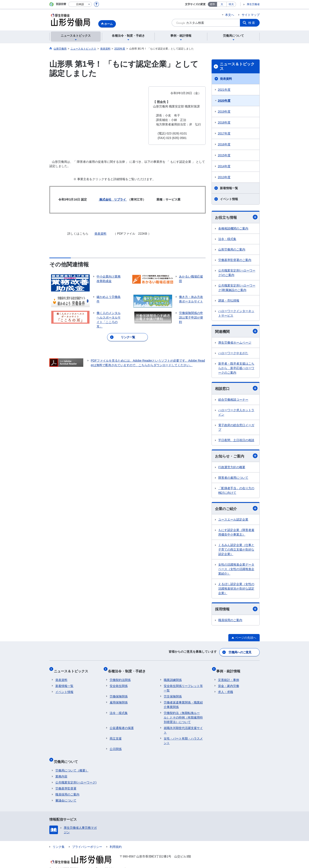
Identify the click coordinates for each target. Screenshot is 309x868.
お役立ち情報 (236, 217)
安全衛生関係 (119, 683)
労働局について (67, 757)
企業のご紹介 (236, 510)
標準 (212, 4)
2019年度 (224, 112)
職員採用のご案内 (230, 622)
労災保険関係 (173, 693)
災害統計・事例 (229, 677)
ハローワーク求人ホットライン (236, 413)
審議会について (66, 794)
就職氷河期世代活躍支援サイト (183, 727)
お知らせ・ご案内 (236, 457)
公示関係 (116, 746)
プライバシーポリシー (87, 840)
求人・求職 (226, 689)
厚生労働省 (253, 4)
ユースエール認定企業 (233, 521)
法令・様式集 (227, 239)
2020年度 (224, 101)
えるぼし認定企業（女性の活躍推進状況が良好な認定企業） (236, 590)
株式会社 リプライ (113, 199)
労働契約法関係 (120, 677)
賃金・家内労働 (229, 683)
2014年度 (224, 166)
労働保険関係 (119, 693)
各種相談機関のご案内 (233, 229)
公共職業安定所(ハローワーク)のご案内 (237, 273)
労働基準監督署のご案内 (235, 260)
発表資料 (100, 234)
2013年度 (224, 177)
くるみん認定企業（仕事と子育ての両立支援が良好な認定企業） (236, 551)
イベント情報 (229, 199)
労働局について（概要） (72, 764)
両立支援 (116, 735)
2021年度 (224, 90)
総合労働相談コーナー (233, 400)
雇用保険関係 (119, 699)
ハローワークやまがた (233, 354)
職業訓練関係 (173, 677)
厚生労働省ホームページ (235, 343)
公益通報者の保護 (122, 725)
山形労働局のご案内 (232, 250)
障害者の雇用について (233, 479)
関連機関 (236, 332)
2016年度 (224, 144)
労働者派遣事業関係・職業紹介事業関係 (183, 702)
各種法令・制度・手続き (129, 670)
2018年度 (224, 122)
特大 (231, 4)
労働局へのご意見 (240, 653)
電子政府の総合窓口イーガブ (236, 428)
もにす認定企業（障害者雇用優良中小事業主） (236, 534)
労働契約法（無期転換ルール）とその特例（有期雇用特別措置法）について (183, 714)
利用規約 (116, 840)
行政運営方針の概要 (232, 468)
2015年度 (224, 155)
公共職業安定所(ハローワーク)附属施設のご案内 (237, 288)
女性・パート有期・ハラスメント (183, 738)
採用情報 (236, 611)
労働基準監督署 (66, 782)
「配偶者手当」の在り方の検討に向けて (236, 492)
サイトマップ (251, 15)
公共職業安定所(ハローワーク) (76, 776)
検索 (252, 23)
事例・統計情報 (230, 670)
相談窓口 (236, 389)
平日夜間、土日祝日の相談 (236, 441)
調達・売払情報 (229, 301)
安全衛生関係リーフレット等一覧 (183, 685)
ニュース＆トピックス (237, 66)
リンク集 (59, 840)
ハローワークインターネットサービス (236, 313)
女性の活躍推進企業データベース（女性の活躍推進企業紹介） (236, 571)
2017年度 (224, 133)
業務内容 (61, 770)
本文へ (230, 15)
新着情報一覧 (229, 188)
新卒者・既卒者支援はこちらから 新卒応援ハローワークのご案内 (236, 369)
